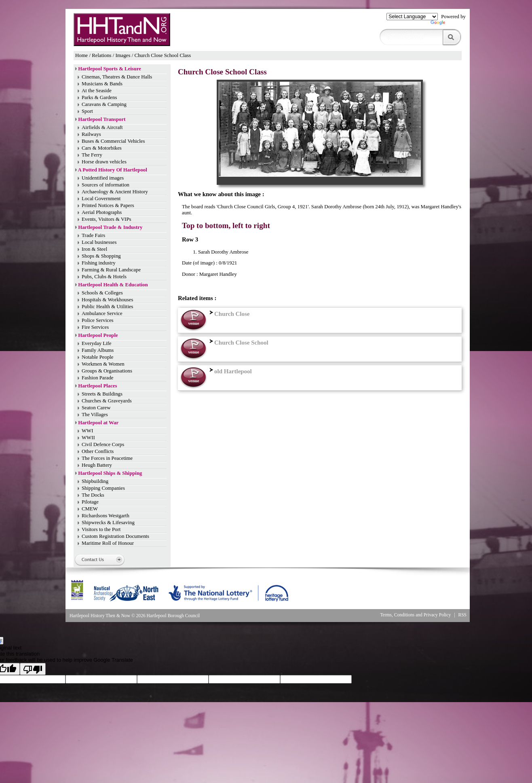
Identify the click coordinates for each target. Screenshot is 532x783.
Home (81, 55)
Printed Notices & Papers (108, 205)
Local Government (101, 199)
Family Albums (98, 350)
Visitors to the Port (101, 529)
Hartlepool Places (97, 386)
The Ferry (92, 155)
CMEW (90, 509)
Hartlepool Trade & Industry (110, 227)
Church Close (229, 314)
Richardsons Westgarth (106, 516)
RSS (463, 615)
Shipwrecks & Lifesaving (108, 523)
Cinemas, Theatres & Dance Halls (117, 77)
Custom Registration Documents (115, 536)
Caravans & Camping (104, 104)
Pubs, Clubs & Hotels (104, 277)
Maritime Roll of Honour (108, 543)
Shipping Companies (103, 488)
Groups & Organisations (107, 371)
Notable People (98, 357)
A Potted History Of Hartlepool (113, 170)
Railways (91, 134)
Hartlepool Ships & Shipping (110, 473)
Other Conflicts (98, 451)
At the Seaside (97, 91)
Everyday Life (97, 343)
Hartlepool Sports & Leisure (110, 69)
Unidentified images (103, 178)
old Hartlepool (230, 371)
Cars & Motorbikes (102, 148)
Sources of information (106, 185)
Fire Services (95, 327)
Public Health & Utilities (108, 307)
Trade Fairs (93, 235)
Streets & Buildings (102, 394)
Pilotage (90, 502)
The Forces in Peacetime (107, 458)
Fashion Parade (98, 378)
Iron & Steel (94, 249)
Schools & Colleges (102, 293)
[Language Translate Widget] (412, 17)
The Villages (95, 415)
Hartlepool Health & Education (113, 285)
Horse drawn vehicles (104, 162)
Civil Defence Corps (103, 444)
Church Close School (238, 343)
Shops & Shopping (101, 256)
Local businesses (99, 242)
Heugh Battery (97, 465)
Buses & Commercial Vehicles (113, 141)
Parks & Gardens (99, 97)
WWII (88, 438)
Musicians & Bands (102, 84)
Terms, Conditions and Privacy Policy (415, 615)
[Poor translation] (33, 669)
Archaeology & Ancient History (115, 192)
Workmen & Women (103, 364)
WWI (87, 431)
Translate (448, 24)
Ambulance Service (102, 313)
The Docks (93, 495)
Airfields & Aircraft (102, 127)
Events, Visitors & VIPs (106, 219)
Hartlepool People (98, 335)
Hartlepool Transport (102, 119)
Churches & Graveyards (107, 401)
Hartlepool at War (98, 423)
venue (193, 323)
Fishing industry (99, 263)
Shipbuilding (95, 481)
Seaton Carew (96, 408)
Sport (87, 111)
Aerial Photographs (102, 212)
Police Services (98, 320)
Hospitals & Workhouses (107, 300)
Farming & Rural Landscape (111, 270)
